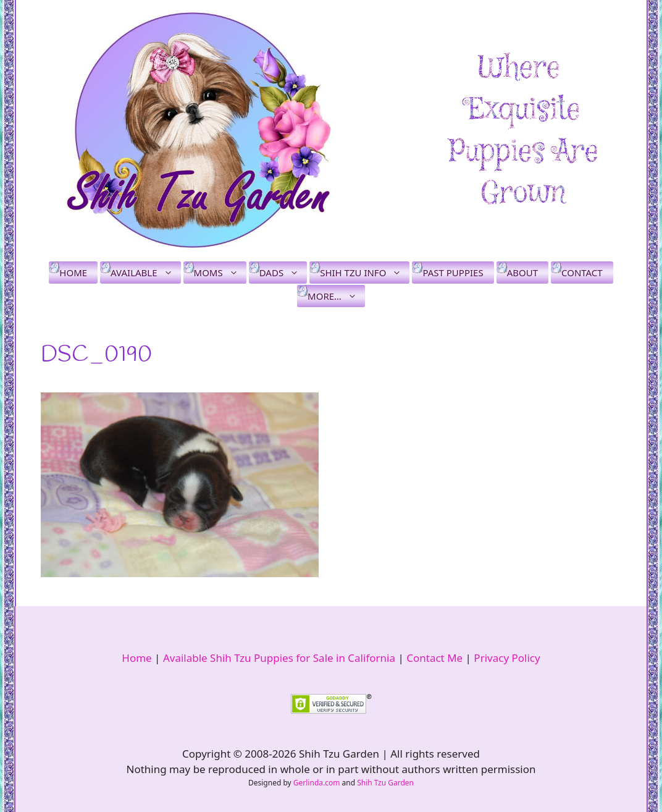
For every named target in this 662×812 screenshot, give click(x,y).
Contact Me (434, 658)
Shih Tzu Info (365, 273)
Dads (283, 273)
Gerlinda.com (317, 783)
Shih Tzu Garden (385, 783)
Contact (582, 273)
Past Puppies (453, 273)
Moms (220, 273)
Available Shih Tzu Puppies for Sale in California (279, 658)
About (522, 273)
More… (336, 296)
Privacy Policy (507, 658)
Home (73, 273)
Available (145, 273)
